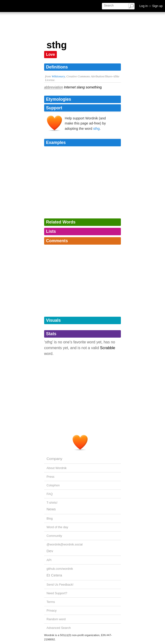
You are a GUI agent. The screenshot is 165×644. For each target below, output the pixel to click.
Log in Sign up (151, 6)
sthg (96, 129)
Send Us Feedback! (60, 585)
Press (50, 477)
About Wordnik (57, 468)
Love (50, 54)
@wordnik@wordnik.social (65, 544)
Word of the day (57, 527)
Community (54, 536)
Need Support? (57, 593)
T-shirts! (52, 503)
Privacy (52, 610)
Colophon (53, 485)
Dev (50, 551)
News (51, 509)
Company (54, 459)
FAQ (50, 494)
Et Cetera (54, 575)
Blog (50, 518)
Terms (51, 602)
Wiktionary (58, 76)
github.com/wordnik (60, 569)
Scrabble (108, 348)
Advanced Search (59, 628)
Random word (56, 619)
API (49, 560)
